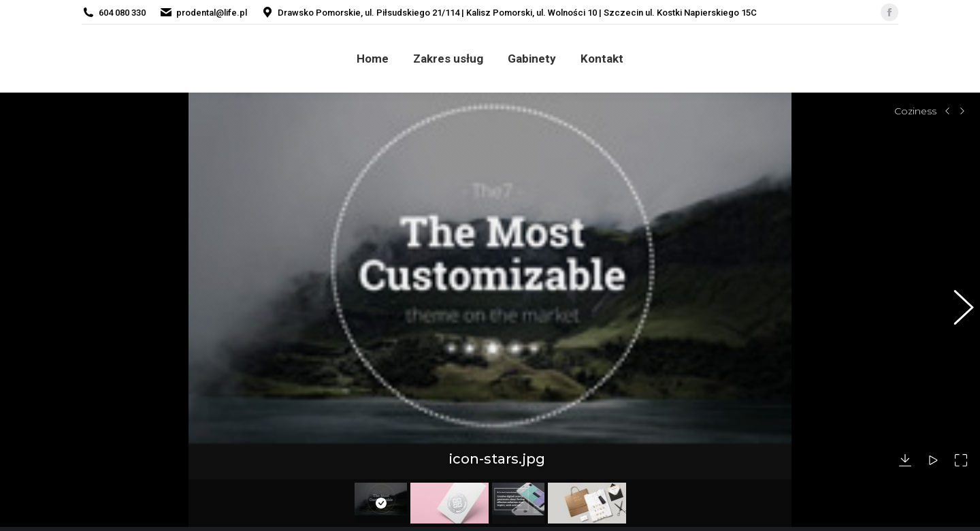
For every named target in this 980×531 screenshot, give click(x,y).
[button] (956, 303)
